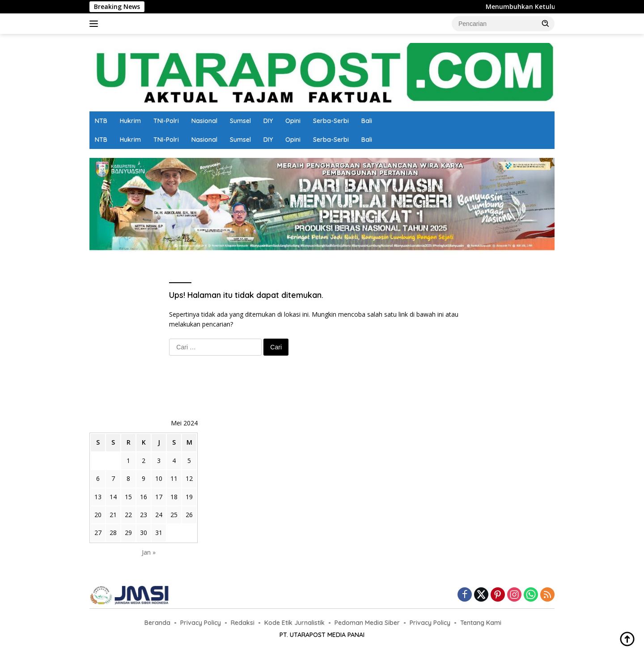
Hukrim (130, 121)
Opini (293, 121)
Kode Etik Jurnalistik (294, 623)
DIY (268, 121)
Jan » (149, 552)
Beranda (157, 623)
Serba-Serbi (331, 121)
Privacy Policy (201, 623)
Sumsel (240, 121)
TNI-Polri (166, 121)
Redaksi (243, 623)
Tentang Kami (481, 623)
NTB (101, 121)
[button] (546, 23)
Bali (367, 121)
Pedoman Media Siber (367, 623)
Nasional (204, 121)
